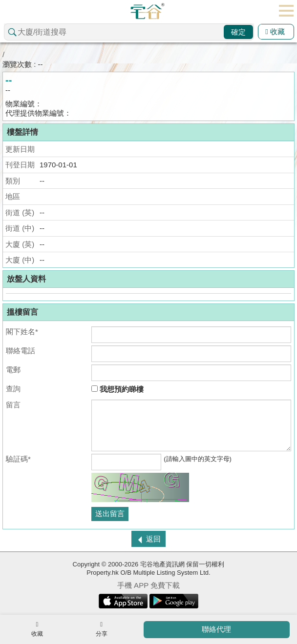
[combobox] (129, 32)
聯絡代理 (216, 629)
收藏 (275, 31)
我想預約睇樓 (117, 389)
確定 (238, 32)
